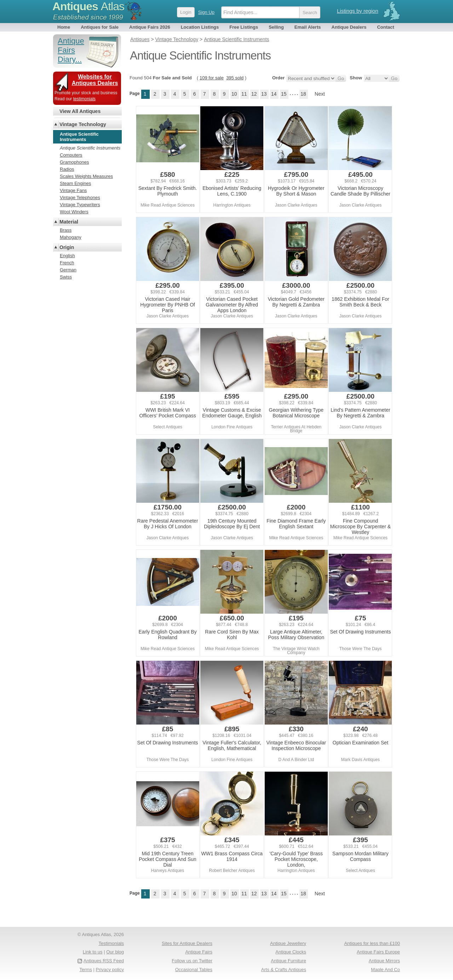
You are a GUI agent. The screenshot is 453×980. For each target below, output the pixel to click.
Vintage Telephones (80, 198)
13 (264, 94)
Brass (66, 230)
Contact (385, 27)
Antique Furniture (288, 961)
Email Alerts (308, 27)
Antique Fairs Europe (378, 952)
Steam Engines (75, 183)
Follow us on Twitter (192, 961)
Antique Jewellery (288, 943)
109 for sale (212, 78)
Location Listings (200, 27)
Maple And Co (385, 970)
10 (234, 94)
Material (69, 222)
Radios (67, 169)
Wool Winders (74, 212)
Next (320, 94)
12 (254, 94)
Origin (67, 247)
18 (303, 94)
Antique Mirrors (384, 961)
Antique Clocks (291, 952)
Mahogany (71, 237)
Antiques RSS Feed (104, 961)
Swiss (66, 277)
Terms (86, 970)
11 (244, 94)
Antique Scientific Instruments (90, 148)
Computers (71, 155)
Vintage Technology (83, 124)
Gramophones (74, 162)
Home (64, 27)
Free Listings (244, 27)
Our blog (115, 952)
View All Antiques (80, 111)
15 (284, 94)
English (67, 256)
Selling (276, 27)
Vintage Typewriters (80, 205)
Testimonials (111, 943)
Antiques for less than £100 (372, 943)
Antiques (88, 6)
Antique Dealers (349, 27)
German (68, 270)
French (67, 263)
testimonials (84, 99)
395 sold (235, 78)
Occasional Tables (194, 970)
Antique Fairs (199, 952)
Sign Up (206, 12)
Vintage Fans (73, 190)
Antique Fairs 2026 (150, 27)
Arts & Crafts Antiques (284, 970)
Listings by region (358, 11)
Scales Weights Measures (86, 176)
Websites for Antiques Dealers (95, 80)
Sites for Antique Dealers (187, 943)
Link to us (93, 952)
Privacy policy (110, 970)
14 (274, 94)
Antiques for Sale (100, 27)
